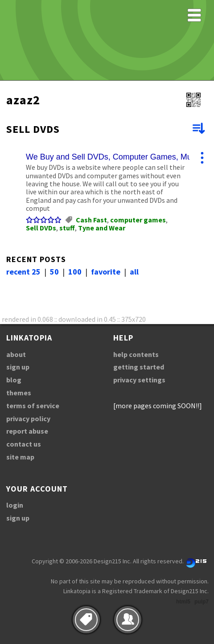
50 (54, 272)
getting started (139, 367)
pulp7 (202, 602)
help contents (136, 354)
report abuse (27, 431)
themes (19, 393)
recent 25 (23, 272)
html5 (183, 602)
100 (75, 272)
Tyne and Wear (102, 228)
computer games (138, 220)
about (16, 354)
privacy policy (28, 418)
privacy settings (139, 380)
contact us (24, 444)
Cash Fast (91, 220)
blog (14, 380)
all (134, 272)
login (15, 505)
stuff (67, 228)
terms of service (33, 406)
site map (20, 457)
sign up (18, 367)
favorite (106, 272)
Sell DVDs (41, 228)
